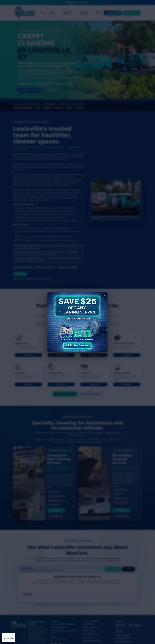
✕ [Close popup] (104, 295)
